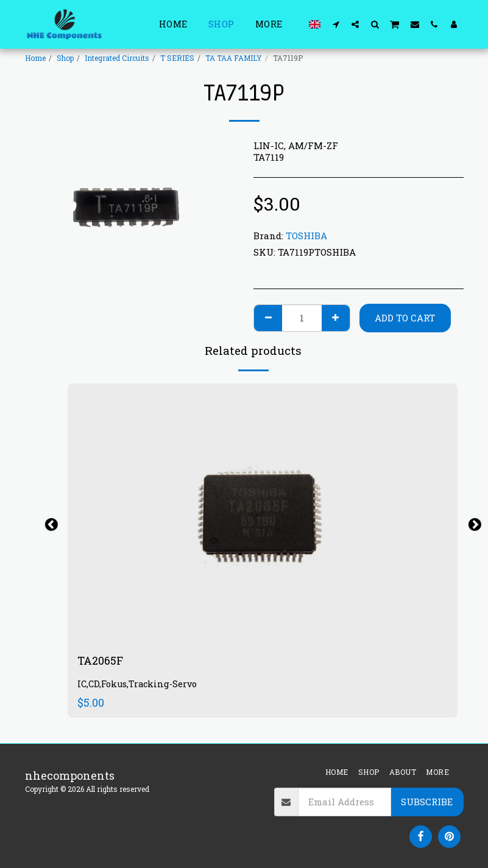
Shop (65, 58)
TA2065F (100, 660)
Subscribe (427, 802)
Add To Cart (405, 318)
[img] (263, 513)
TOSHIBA (306, 236)
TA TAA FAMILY (234, 58)
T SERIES (177, 58)
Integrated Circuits (117, 58)
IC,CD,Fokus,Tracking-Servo (137, 684)
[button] (336, 24)
